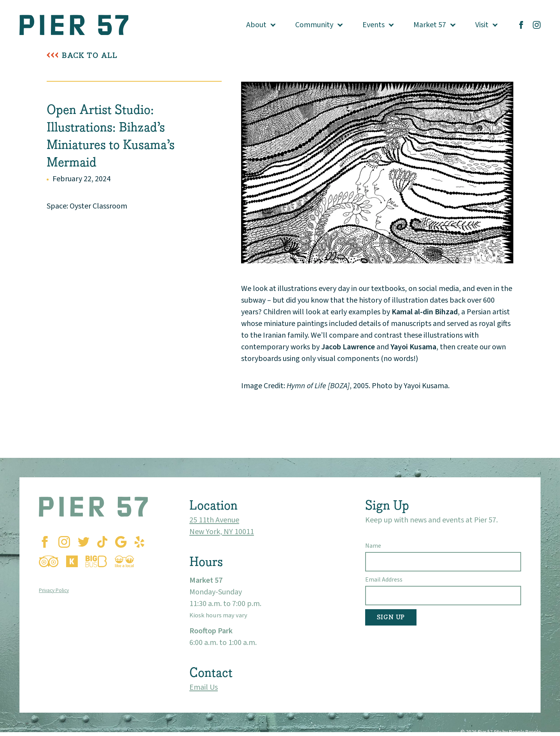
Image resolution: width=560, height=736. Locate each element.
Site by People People (517, 732)
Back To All (90, 55)
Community (314, 25)
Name (373, 546)
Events (374, 25)
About (256, 25)
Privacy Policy (54, 590)
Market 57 (430, 25)
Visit (482, 25)
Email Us (204, 687)
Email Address (384, 580)
